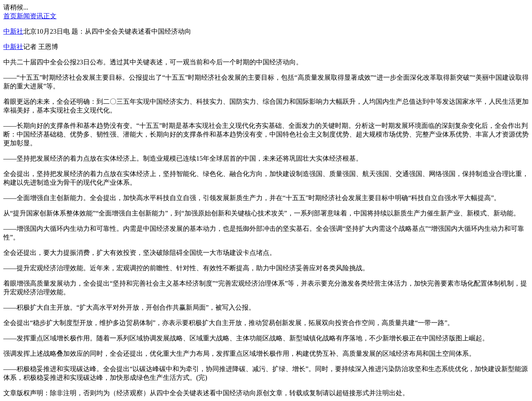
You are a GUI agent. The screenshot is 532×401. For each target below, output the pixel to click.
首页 (10, 16)
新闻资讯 (30, 16)
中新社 (13, 31)
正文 (50, 16)
